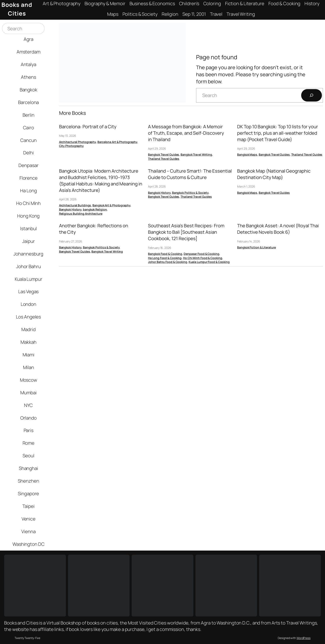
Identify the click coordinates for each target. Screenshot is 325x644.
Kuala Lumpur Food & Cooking (209, 262)
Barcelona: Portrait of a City (88, 127)
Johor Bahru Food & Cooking (167, 262)
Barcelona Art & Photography (117, 142)
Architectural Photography (78, 142)
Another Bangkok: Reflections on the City (94, 229)
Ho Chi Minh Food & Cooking (203, 258)
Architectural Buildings (75, 205)
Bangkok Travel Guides (164, 154)
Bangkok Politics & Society (190, 193)
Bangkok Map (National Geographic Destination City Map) (274, 174)
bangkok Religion (95, 209)
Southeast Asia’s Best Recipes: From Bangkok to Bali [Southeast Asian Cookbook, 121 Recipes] (186, 232)
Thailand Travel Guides (164, 159)
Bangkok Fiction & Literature (256, 247)
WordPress (304, 638)
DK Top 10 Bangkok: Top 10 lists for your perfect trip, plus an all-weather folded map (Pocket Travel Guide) (278, 133)
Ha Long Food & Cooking (165, 258)
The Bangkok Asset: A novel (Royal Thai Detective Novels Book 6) (278, 229)
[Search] (312, 95)
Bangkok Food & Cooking (165, 254)
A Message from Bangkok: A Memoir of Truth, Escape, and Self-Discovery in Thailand (186, 133)
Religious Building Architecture (81, 214)
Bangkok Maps (247, 154)
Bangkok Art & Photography (111, 205)
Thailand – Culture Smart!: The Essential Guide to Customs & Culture (190, 174)
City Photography (71, 146)
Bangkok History (70, 209)
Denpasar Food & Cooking (201, 254)
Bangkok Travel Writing (196, 154)
